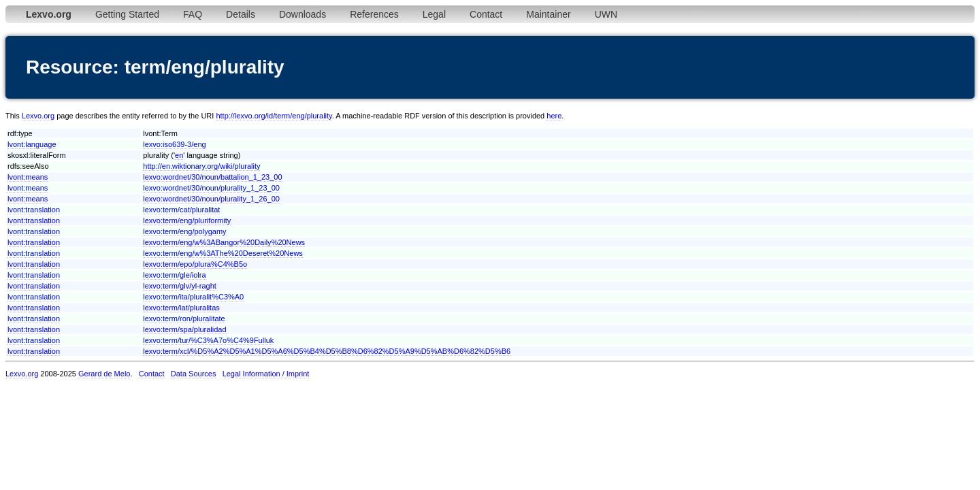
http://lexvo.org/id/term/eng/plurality (274, 116)
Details (241, 14)
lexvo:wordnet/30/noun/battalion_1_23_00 (212, 177)
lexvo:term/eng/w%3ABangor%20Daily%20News (224, 242)
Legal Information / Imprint (266, 374)
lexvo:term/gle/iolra (174, 275)
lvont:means (28, 177)
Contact (486, 14)
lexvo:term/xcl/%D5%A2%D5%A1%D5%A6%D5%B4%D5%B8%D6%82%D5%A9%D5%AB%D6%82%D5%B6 (327, 351)
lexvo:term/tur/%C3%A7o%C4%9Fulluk (208, 340)
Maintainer (548, 14)
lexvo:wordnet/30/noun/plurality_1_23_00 (211, 188)
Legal (434, 14)
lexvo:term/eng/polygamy (184, 231)
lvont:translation (34, 210)
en (179, 155)
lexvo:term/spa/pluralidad (184, 329)
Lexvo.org (38, 116)
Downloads (303, 14)
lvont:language (32, 144)
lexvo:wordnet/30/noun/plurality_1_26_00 (211, 199)
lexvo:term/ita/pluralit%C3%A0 (193, 297)
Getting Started (127, 14)
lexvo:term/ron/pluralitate (184, 318)
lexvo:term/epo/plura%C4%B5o (195, 264)
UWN (606, 14)
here (554, 116)
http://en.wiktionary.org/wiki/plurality (201, 166)
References (374, 14)
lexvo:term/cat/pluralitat (181, 210)
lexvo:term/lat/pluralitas (181, 308)
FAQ (193, 14)
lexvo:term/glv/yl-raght (180, 286)
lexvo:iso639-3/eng (174, 144)
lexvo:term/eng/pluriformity (187, 220)
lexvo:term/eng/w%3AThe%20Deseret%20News (223, 253)
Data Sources (194, 374)
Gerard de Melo (104, 374)
